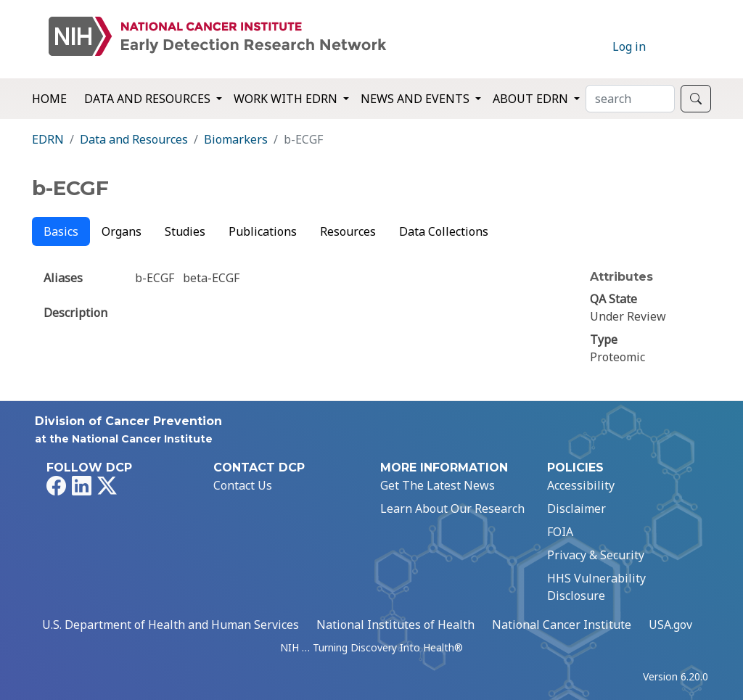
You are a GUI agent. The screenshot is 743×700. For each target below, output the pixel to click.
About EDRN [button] (532, 99)
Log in (629, 46)
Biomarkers (236, 139)
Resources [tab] (348, 231)
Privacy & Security (596, 555)
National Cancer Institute (562, 625)
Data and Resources (134, 139)
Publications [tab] (263, 231)
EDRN (48, 139)
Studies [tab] (185, 231)
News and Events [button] (416, 99)
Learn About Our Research (452, 508)
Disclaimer (576, 508)
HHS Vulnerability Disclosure (596, 587)
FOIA (560, 532)
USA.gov (670, 625)
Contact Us (243, 485)
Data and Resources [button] (149, 99)
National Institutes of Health (395, 625)
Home (49, 99)
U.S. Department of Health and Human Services (171, 625)
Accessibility (581, 485)
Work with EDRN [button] (287, 99)
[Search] (630, 99)
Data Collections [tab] (444, 231)
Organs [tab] (122, 231)
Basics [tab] (61, 231)
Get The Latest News (438, 485)
